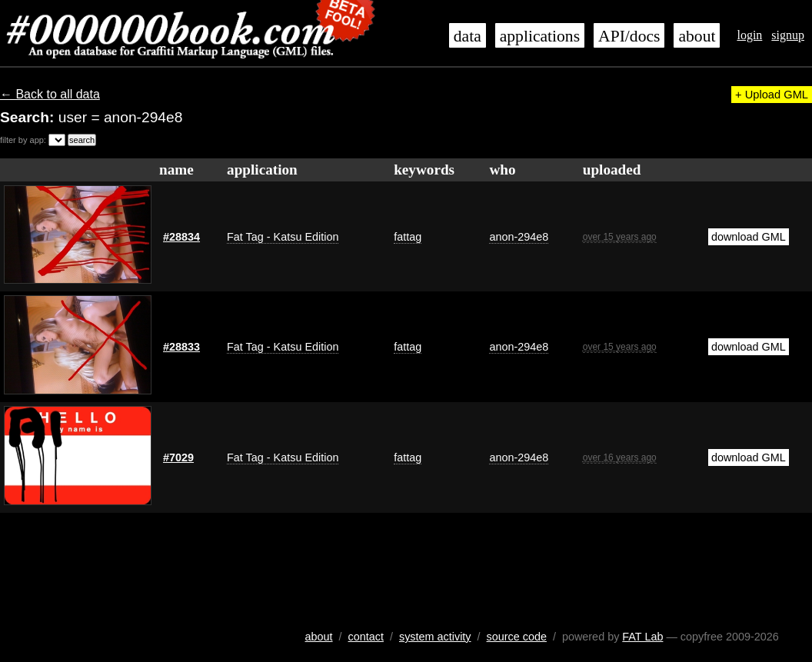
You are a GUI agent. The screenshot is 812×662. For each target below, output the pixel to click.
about (697, 36)
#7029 (178, 457)
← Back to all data (50, 94)
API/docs (629, 36)
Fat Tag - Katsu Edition (283, 237)
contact (366, 637)
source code (517, 637)
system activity (435, 637)
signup (788, 35)
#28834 (181, 237)
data (468, 36)
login (749, 35)
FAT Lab (642, 637)
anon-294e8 (519, 237)
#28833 (181, 347)
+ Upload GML (772, 95)
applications (540, 36)
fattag (408, 237)
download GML (749, 237)
